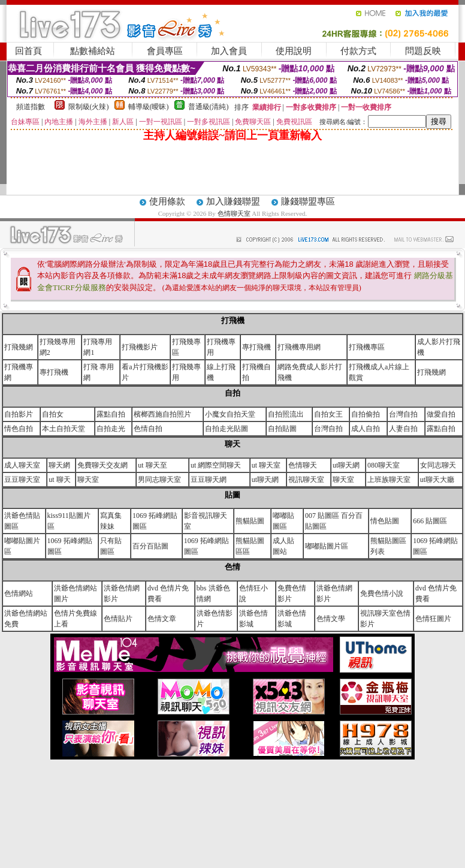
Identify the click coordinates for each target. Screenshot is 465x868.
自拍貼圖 (282, 429)
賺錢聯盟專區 (308, 201)
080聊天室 (384, 465)
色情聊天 (303, 465)
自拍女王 (328, 414)
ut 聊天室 (266, 465)
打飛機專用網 (299, 347)
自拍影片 (19, 414)
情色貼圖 (385, 521)
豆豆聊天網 (209, 480)
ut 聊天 (59, 480)
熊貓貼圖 (250, 521)
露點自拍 (111, 414)
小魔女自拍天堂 (230, 414)
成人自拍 (366, 429)
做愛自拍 (441, 414)
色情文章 (162, 619)
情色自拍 (19, 429)
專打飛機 (256, 347)
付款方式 (358, 51)
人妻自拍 (403, 429)
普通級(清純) (209, 107)
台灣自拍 (403, 414)
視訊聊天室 (306, 480)
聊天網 (59, 465)
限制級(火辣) (89, 107)
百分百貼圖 (150, 546)
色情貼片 (118, 619)
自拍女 (53, 414)
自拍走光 (111, 429)
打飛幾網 (19, 347)
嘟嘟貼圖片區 (327, 546)
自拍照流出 (286, 414)
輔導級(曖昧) (149, 107)
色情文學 (331, 619)
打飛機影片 (140, 347)
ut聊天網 (346, 465)
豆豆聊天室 (22, 480)
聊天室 (88, 480)
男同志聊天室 (159, 480)
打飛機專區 (367, 347)
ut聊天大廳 (437, 480)
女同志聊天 (438, 465)
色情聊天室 (235, 213)
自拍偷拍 (366, 414)
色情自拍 (148, 429)
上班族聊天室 (389, 480)
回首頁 (28, 51)
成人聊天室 (22, 465)
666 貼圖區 (430, 521)
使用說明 (294, 51)
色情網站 (19, 593)
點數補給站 (93, 51)
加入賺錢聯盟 (233, 201)
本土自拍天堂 (64, 429)
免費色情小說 (382, 593)
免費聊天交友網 (102, 465)
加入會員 (229, 51)
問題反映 (423, 51)
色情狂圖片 (433, 619)
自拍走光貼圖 (227, 429)
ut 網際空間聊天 (216, 465)
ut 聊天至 (152, 465)
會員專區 (165, 51)
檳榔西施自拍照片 (162, 414)
